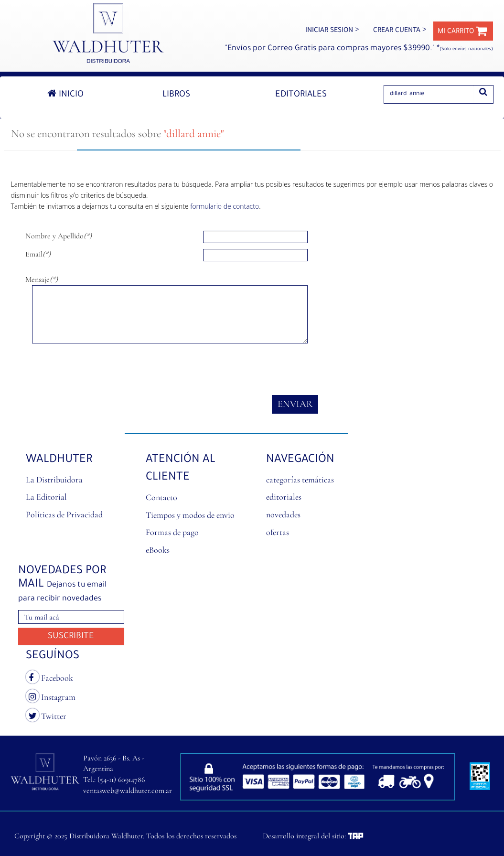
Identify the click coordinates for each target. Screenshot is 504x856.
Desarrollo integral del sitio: (313, 836)
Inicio (65, 94)
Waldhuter (59, 460)
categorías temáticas (300, 480)
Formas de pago (172, 532)
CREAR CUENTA (400, 31)
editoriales (284, 497)
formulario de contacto (225, 206)
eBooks (158, 550)
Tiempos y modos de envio (190, 515)
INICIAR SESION (332, 31)
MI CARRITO (462, 32)
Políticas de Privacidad (64, 514)
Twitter (46, 715)
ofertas (278, 532)
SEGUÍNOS (53, 656)
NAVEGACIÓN (300, 460)
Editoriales (301, 95)
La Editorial (46, 497)
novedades (283, 514)
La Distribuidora (54, 480)
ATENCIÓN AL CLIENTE (181, 469)
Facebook (49, 677)
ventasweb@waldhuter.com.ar (128, 791)
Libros (176, 95)
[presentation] (98, 369)
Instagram (51, 696)
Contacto (161, 497)
